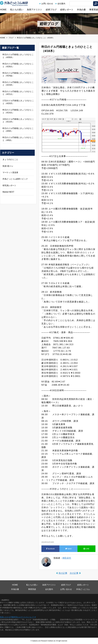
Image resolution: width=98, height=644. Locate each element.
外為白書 (81, 10)
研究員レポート (9, 185)
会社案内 (61, 4)
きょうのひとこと (10, 159)
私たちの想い (17, 10)
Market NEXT (8, 192)
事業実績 (94, 10)
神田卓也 (67, 558)
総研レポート (67, 10)
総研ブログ (51, 10)
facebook (50, 549)
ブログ (11, 38)
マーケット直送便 (10, 172)
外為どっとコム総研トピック (15, 179)
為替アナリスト (34, 10)
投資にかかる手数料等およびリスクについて (17, 617)
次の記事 (74, 573)
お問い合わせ (47, 4)
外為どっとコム (83, 589)
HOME (3, 10)
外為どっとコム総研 (14, 4)
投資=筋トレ (8, 166)
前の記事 (63, 573)
